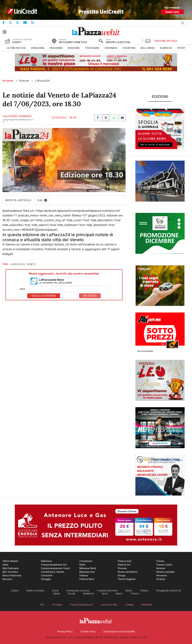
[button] (6, 32)
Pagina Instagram (20, 23)
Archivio (8, 81)
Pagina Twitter (12, 23)
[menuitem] (16, 48)
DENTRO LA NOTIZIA (118, 42)
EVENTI (17, 42)
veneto (31, 264)
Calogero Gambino (17, 116)
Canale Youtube (27, 23)
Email (23, 289)
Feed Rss (35, 23)
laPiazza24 (17, 264)
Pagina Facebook (6, 23)
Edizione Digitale (161, 41)
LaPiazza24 (43, 81)
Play (40, 200)
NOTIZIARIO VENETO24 (73, 42)
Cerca (183, 23)
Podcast (24, 81)
